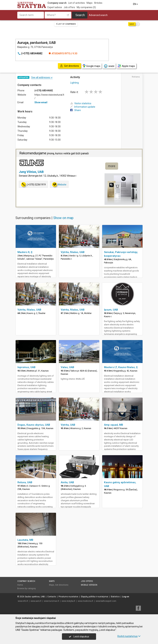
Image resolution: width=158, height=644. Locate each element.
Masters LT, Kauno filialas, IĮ (121, 367)
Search (80, 15)
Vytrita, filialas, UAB (73, 252)
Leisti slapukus (79, 637)
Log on (126, 597)
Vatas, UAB (67, 367)
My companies (86, 7)
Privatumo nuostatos (68, 597)
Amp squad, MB (114, 425)
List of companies (66, 24)
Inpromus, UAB (26, 367)
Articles (98, 3)
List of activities (77, 3)
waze (109, 66)
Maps (90, 3)
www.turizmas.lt (52, 601)
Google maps (92, 66)
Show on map (63, 218)
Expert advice (55, 7)
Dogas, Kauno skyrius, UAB (34, 425)
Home (20, 585)
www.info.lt (23, 601)
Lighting (75, 83)
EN (136, 4)
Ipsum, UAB (111, 310)
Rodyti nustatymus (129, 636)
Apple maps (126, 66)
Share (76, 110)
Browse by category (27, 588)
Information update (83, 107)
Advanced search (98, 15)
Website (59, 184)
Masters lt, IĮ (25, 252)
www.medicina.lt (85, 601)
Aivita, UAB (67, 482)
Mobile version (89, 585)
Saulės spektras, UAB (35, 597)
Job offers (69, 7)
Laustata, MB (25, 540)
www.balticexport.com (106, 601)
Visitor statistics (81, 103)
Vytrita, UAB (68, 425)
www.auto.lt (36, 601)
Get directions (62, 585)
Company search (57, 3)
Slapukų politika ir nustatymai (94, 597)
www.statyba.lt (68, 601)
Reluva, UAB (25, 482)
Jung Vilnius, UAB (31, 172)
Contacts (52, 597)
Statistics (115, 597)
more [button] (112, 166)
